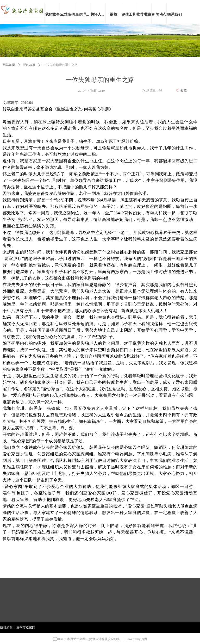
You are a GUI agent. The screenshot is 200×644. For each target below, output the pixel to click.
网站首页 (9, 65)
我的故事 (29, 65)
